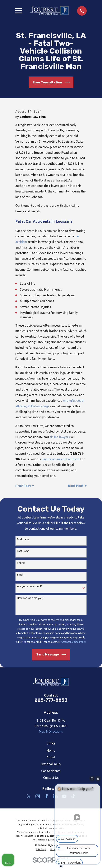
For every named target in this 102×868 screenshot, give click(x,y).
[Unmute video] (78, 817)
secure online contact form (61, 459)
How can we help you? (30, 598)
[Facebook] (47, 796)
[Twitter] (29, 796)
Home (51, 750)
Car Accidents (51, 771)
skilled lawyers (60, 437)
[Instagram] (38, 796)
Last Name (23, 551)
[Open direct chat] (92, 779)
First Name (23, 539)
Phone (21, 563)
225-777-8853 (51, 700)
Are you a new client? (30, 586)
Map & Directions (51, 731)
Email (20, 575)
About (51, 757)
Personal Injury (51, 764)
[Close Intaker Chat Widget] (98, 779)
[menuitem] (41, 850)
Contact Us (51, 778)
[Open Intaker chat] (61, 866)
